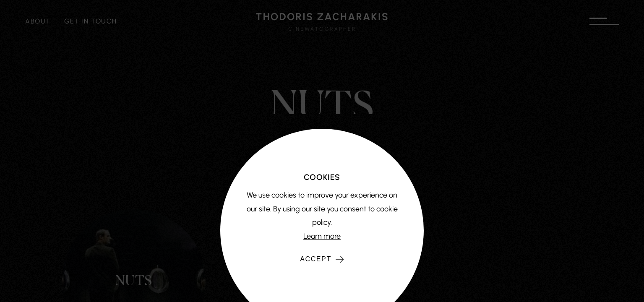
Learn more (322, 236)
